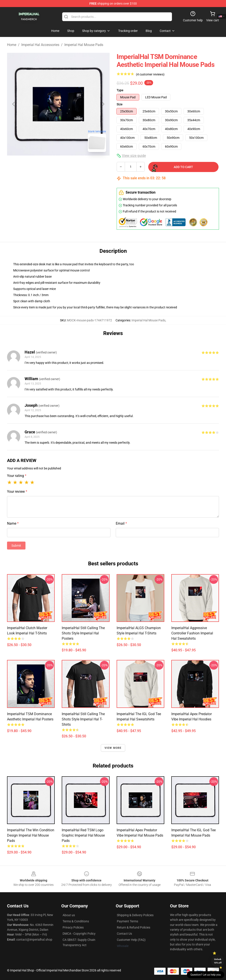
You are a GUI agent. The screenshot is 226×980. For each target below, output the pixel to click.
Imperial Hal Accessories (40, 45)
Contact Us (124, 934)
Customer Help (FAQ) (131, 940)
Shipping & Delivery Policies (135, 915)
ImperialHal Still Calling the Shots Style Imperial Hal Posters (83, 633)
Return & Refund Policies (134, 927)
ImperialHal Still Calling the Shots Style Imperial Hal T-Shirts (83, 719)
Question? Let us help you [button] (206, 975)
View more (113, 748)
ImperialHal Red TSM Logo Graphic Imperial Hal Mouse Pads (83, 835)
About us (69, 915)
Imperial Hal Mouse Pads (84, 45)
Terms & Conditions (76, 921)
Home (12, 45)
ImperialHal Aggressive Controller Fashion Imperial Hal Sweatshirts (192, 633)
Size (120, 104)
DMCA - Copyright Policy (79, 934)
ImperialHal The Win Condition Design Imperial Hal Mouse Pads (31, 835)
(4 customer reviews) (150, 74)
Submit (16, 546)
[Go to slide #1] (47, 165)
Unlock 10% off (218, 961)
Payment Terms (127, 921)
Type (120, 90)
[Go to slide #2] (70, 165)
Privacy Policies (73, 927)
